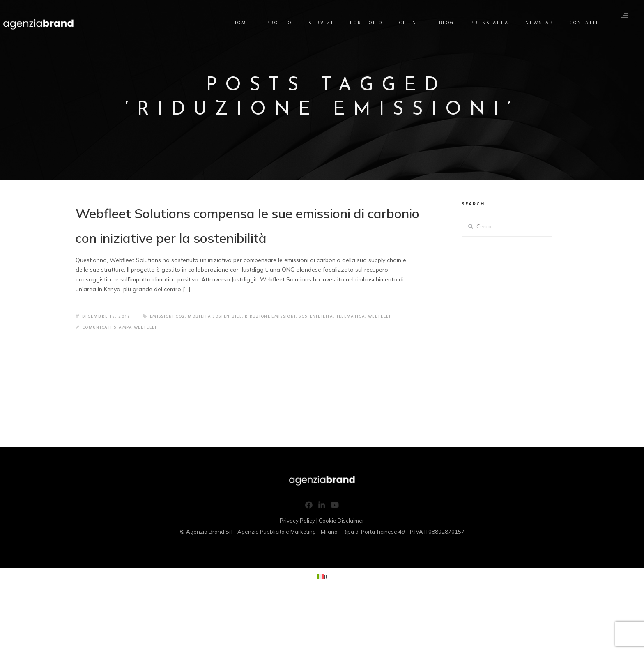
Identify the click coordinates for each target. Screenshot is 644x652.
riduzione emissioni (215, 371)
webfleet (334, 371)
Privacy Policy (297, 575)
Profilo (283, 23)
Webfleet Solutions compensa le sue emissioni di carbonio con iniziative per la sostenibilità (241, 247)
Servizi (324, 23)
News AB (543, 23)
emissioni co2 (102, 371)
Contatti (587, 23)
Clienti (414, 23)
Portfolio (370, 23)
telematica (303, 371)
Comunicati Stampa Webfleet (123, 382)
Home (245, 23)
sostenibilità (265, 371)
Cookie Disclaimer (342, 575)
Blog (450, 23)
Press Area (493, 23)
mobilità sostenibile (154, 371)
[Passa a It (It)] (322, 631)
